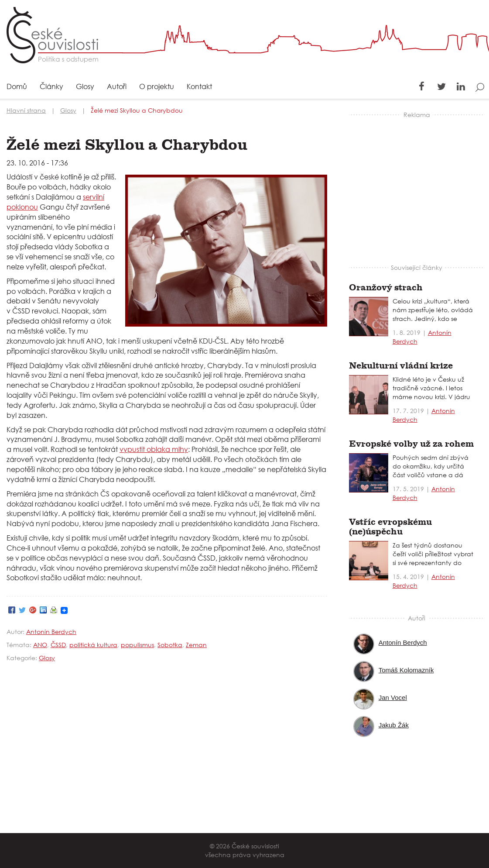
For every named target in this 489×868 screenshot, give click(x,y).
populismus (137, 645)
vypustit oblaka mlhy (154, 449)
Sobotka (170, 645)
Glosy (85, 87)
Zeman (196, 645)
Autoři (117, 87)
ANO (40, 645)
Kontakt (199, 87)
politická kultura (93, 645)
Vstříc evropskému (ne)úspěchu (390, 527)
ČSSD (58, 645)
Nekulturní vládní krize (401, 366)
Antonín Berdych (51, 632)
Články (51, 87)
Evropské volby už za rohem (411, 444)
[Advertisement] (419, 185)
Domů (17, 87)
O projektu (157, 87)
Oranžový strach (386, 288)
